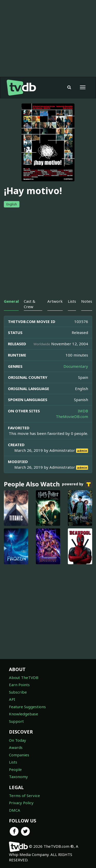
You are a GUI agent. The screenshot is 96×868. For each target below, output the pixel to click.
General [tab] (11, 301)
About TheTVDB (24, 677)
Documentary (76, 366)
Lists (13, 762)
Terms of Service (24, 796)
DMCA (15, 810)
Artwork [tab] (55, 301)
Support (16, 721)
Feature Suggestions (27, 707)
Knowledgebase (24, 714)
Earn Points (19, 685)
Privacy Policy (21, 803)
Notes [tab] (87, 301)
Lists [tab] (72, 301)
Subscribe (18, 692)
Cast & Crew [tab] (30, 304)
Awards (16, 747)
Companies (19, 755)
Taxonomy (18, 777)
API (12, 699)
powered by (77, 484)
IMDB (83, 411)
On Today (18, 740)
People (15, 769)
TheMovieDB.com (72, 416)
